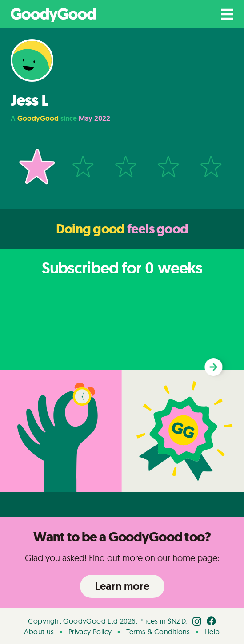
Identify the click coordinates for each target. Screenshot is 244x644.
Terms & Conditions (158, 632)
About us (39, 632)
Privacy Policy (90, 632)
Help (212, 632)
